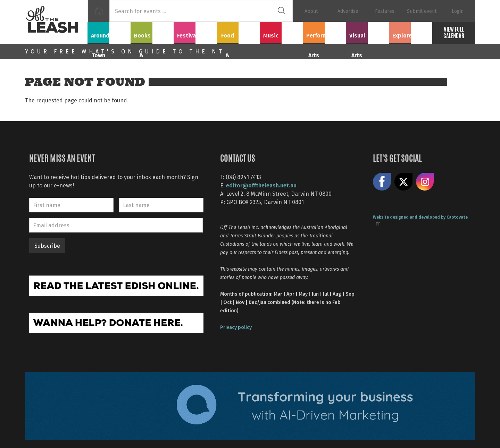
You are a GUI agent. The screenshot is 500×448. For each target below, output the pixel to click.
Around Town (109, 32)
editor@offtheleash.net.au (261, 185)
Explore (410, 32)
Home (98, 11)
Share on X (403, 182)
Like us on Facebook (382, 182)
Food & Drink (238, 32)
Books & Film (152, 32)
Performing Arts (324, 32)
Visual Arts (368, 32)
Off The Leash (56, 22)
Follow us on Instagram (425, 182)
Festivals (195, 32)
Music (281, 32)
